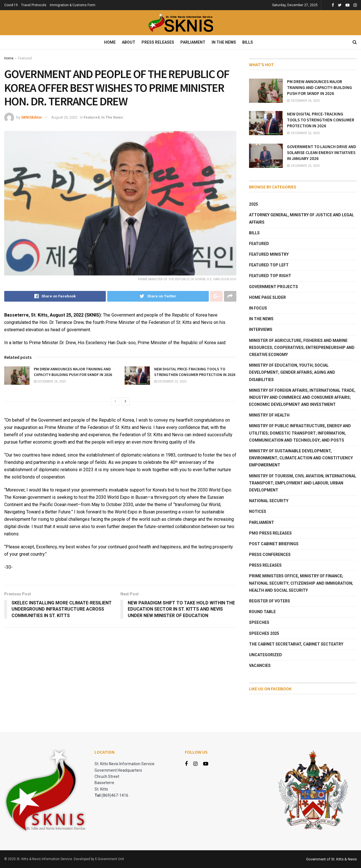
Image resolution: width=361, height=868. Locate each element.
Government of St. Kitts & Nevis (331, 859)
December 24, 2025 (50, 381)
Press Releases (158, 42)
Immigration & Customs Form (73, 5)
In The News (224, 42)
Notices (258, 511)
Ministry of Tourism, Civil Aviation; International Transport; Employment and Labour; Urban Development (303, 483)
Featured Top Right (270, 276)
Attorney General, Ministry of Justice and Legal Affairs (301, 218)
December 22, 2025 (170, 381)
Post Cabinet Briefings (274, 544)
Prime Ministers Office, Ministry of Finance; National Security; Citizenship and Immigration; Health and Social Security (301, 583)
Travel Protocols (34, 5)
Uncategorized (265, 655)
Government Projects (273, 287)
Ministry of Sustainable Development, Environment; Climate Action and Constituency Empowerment (301, 458)
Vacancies (260, 666)
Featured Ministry (269, 254)
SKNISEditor (32, 117)
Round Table (262, 612)
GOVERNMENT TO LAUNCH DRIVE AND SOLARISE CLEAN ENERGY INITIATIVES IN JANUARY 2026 (322, 153)
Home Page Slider (267, 297)
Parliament (193, 42)
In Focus (258, 308)
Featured (25, 58)
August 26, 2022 (64, 117)
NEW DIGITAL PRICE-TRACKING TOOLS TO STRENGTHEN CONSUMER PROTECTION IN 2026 (195, 372)
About (129, 42)
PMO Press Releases (270, 533)
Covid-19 (11, 5)
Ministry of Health (269, 415)
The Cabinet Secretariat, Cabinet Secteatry (296, 644)
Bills (248, 42)
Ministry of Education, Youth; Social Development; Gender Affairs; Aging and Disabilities (292, 372)
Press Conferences (270, 555)
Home (110, 42)
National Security (269, 501)
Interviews (261, 330)
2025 (254, 204)
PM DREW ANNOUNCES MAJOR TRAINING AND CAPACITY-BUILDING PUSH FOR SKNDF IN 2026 (73, 372)
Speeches (259, 622)
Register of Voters (270, 601)
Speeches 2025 (264, 633)
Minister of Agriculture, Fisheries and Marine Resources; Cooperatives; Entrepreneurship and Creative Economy (302, 348)
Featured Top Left (269, 265)
